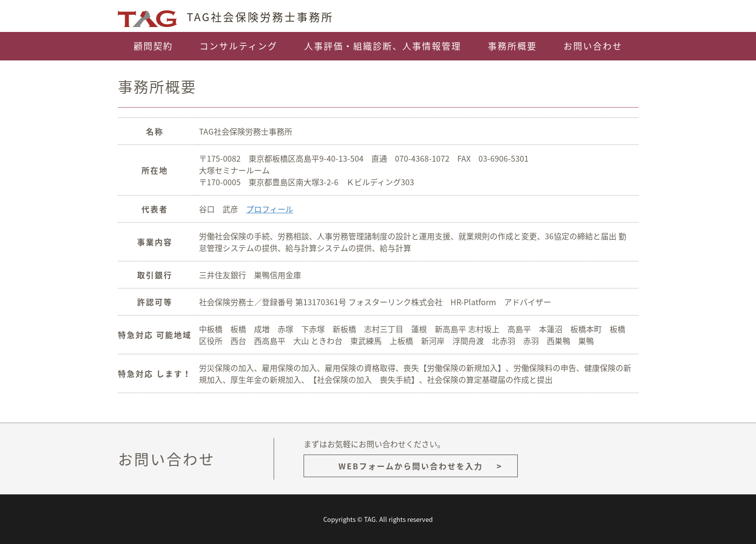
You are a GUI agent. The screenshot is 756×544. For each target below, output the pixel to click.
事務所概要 (512, 46)
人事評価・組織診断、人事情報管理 (383, 46)
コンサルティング (238, 46)
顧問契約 (153, 46)
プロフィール (270, 209)
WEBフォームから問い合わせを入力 (411, 466)
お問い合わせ (593, 46)
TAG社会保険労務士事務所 (226, 16)
